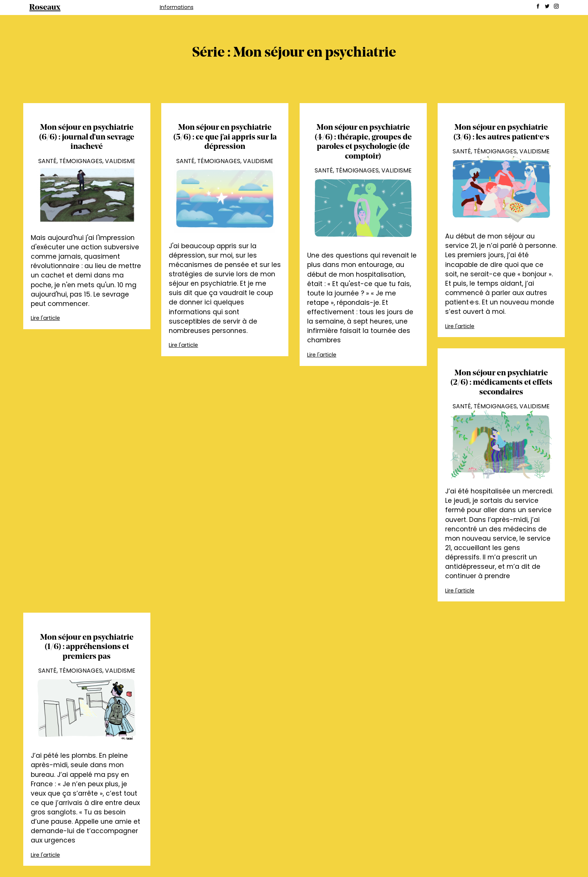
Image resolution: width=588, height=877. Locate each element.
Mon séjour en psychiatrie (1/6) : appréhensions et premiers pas (87, 647)
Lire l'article (45, 318)
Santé (47, 161)
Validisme (120, 161)
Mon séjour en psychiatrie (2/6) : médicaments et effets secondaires (501, 383)
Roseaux (45, 8)
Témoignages (81, 161)
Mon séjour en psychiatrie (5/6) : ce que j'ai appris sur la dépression (225, 137)
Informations (177, 7)
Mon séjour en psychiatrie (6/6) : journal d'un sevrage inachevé (87, 137)
